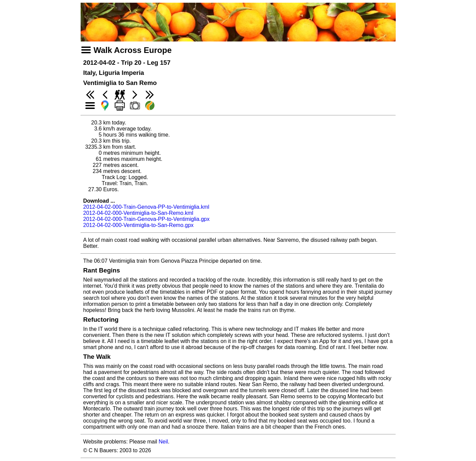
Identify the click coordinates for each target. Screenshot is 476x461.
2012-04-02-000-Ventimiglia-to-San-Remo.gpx (138, 225)
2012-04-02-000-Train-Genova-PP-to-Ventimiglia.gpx (147, 219)
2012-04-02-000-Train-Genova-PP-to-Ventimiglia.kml (146, 207)
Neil (163, 442)
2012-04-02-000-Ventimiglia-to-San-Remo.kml (138, 213)
